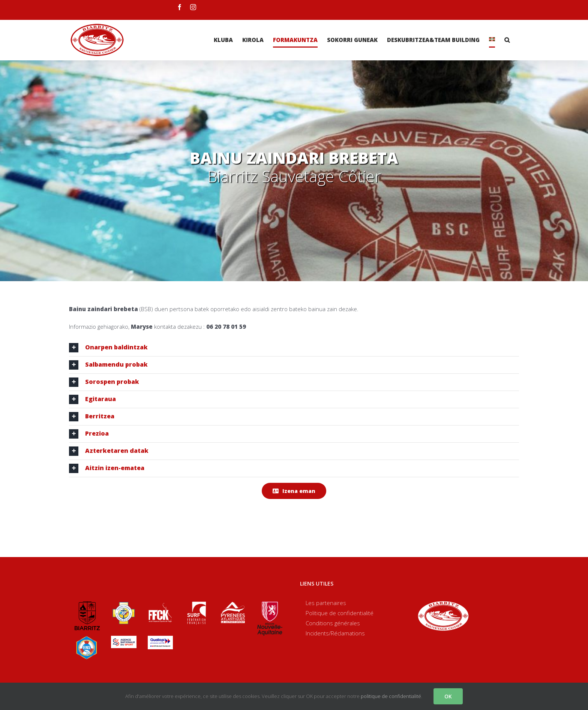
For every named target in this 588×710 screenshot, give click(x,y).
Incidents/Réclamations (335, 633)
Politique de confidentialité (340, 613)
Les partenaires (326, 603)
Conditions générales (333, 623)
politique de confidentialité (391, 696)
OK (448, 696)
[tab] (294, 348)
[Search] (507, 40)
